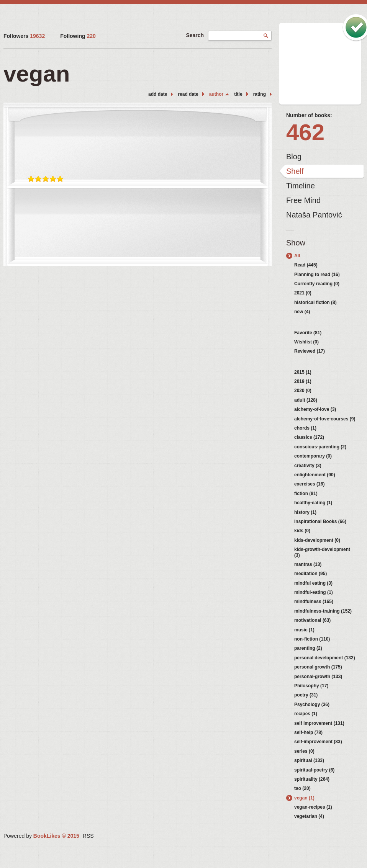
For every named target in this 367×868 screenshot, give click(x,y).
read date (188, 94)
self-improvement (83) (318, 742)
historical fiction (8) (315, 302)
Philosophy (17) (311, 686)
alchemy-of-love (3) (315, 409)
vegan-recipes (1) (313, 807)
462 (305, 132)
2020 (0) (303, 391)
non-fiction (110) (312, 639)
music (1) (304, 630)
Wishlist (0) (306, 342)
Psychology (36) (312, 705)
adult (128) (306, 400)
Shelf (295, 171)
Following (78, 36)
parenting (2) (308, 648)
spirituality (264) (312, 779)
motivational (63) (312, 620)
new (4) (302, 312)
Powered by (41, 836)
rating (260, 94)
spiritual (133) (309, 760)
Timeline (301, 186)
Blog (294, 157)
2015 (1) (303, 372)
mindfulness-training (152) (323, 611)
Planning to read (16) (317, 275)
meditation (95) (310, 574)
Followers (24, 36)
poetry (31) (306, 695)
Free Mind (303, 200)
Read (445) (306, 265)
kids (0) (302, 531)
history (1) (305, 512)
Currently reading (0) (317, 284)
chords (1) (305, 428)
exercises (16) (309, 484)
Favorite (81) (308, 333)
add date (158, 94)
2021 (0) (303, 293)
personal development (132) (325, 658)
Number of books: (309, 115)
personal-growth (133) (318, 677)
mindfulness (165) (314, 602)
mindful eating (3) (313, 583)
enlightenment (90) (315, 475)
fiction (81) (306, 494)
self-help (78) (308, 732)
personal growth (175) (318, 667)
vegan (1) (304, 798)
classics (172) (309, 437)
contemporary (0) (313, 456)
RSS (88, 836)
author (216, 94)
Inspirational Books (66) (320, 521)
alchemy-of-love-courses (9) (325, 419)
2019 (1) (303, 381)
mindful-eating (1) (314, 592)
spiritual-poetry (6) (314, 770)
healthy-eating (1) (313, 503)
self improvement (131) (319, 723)
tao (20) (302, 788)
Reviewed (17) (310, 351)
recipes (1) (306, 714)
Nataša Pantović (314, 215)
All (297, 256)
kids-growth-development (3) (322, 552)
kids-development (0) (317, 540)
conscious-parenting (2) (320, 447)
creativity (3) (308, 466)
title (238, 94)
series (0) (304, 751)
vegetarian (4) (309, 816)
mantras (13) (308, 564)
